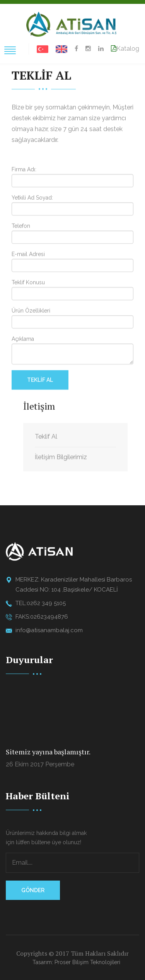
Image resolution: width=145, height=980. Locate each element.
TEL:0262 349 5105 (41, 603)
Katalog (125, 49)
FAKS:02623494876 (42, 617)
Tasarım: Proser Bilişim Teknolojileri (76, 962)
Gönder (33, 890)
